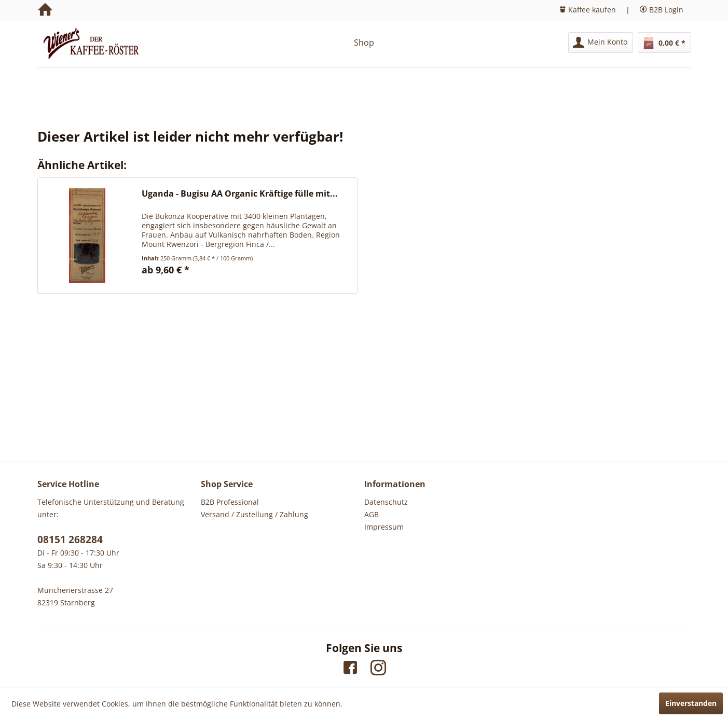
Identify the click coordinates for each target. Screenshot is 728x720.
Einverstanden (691, 703)
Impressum (384, 527)
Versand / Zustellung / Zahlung (255, 514)
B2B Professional (230, 502)
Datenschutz (386, 502)
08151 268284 (70, 539)
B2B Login (666, 10)
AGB (372, 514)
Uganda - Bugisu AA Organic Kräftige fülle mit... (240, 194)
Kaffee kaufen (592, 10)
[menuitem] (601, 43)
